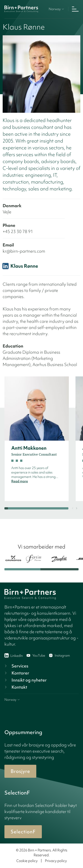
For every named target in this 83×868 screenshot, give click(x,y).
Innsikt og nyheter (25, 680)
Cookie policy (27, 861)
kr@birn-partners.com (24, 251)
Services (16, 666)
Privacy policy (56, 861)
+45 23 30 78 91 (18, 231)
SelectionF (23, 832)
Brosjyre (20, 771)
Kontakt (15, 687)
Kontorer (16, 673)
